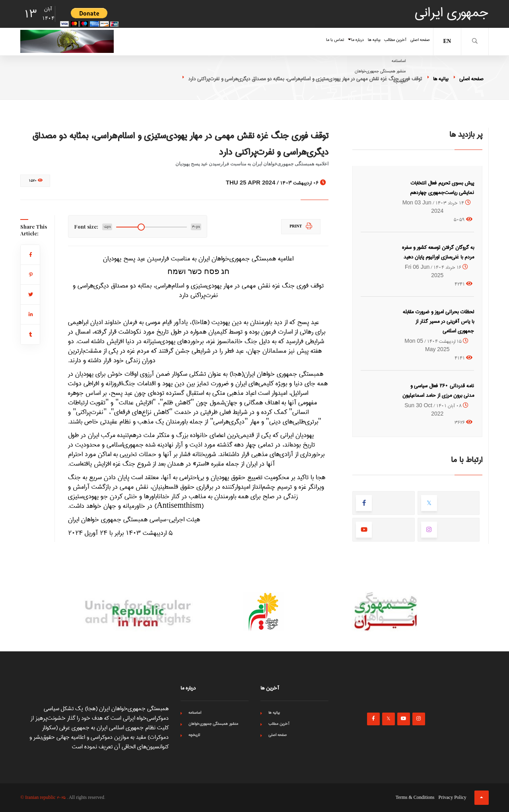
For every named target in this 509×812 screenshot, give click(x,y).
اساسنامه (195, 713)
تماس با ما (256, 42)
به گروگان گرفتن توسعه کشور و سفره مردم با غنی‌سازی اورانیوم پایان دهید (438, 252)
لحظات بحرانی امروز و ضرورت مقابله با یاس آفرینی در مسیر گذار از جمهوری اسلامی (438, 321)
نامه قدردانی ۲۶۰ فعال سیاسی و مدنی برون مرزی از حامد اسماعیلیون (438, 390)
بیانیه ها (330, 42)
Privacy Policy (452, 798)
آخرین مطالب (368, 42)
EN (447, 42)
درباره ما (295, 42)
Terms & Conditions (415, 798)
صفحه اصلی (411, 42)
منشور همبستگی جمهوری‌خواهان (213, 724)
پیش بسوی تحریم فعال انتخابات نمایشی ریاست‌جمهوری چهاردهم (442, 188)
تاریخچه (194, 735)
